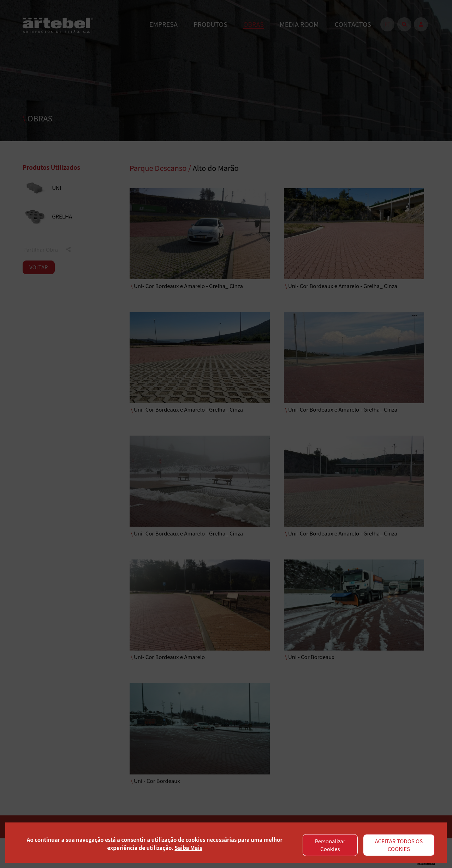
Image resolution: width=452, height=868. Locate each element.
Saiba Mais (188, 848)
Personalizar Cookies (330, 845)
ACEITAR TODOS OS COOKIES (399, 845)
